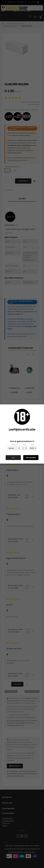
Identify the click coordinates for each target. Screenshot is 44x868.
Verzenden (31, 458)
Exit (13, 458)
